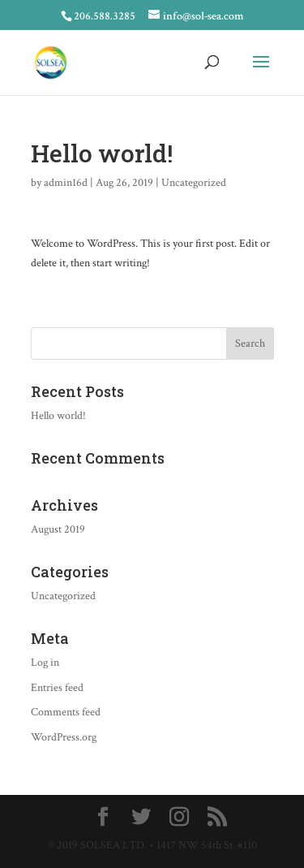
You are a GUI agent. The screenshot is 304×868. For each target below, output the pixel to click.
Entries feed (57, 688)
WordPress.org (64, 737)
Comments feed (66, 712)
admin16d (66, 183)
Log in (45, 663)
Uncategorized (194, 183)
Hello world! (58, 416)
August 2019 (58, 529)
